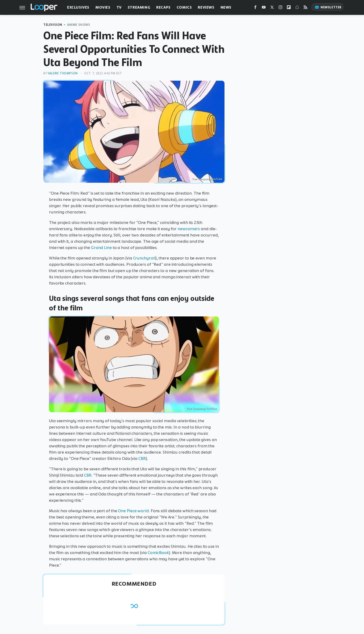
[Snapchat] (297, 8)
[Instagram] (280, 8)
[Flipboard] (289, 8)
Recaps (163, 7)
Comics (184, 7)
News (226, 7)
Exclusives (78, 7)
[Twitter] (272, 8)
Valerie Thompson (63, 73)
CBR (142, 458)
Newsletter (328, 7)
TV (119, 7)
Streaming (139, 7)
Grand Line (101, 248)
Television (53, 25)
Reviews (206, 7)
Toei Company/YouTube (207, 179)
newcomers (189, 229)
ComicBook (158, 553)
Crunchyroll (144, 258)
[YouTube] (264, 8)
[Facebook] (255, 8)
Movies (103, 7)
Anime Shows (79, 25)
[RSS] (305, 8)
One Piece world (133, 511)
